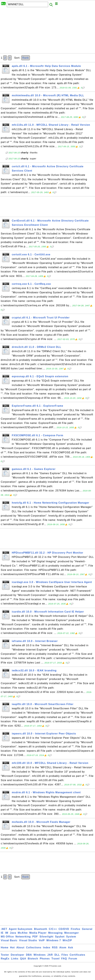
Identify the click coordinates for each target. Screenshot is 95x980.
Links (15, 959)
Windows (40, 955)
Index (47, 948)
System (71, 937)
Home (5, 948)
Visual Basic (9, 940)
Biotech (33, 959)
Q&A (23, 959)
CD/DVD (64, 929)
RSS (55, 948)
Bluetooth (41, 929)
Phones (45, 959)
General (87, 929)
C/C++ (53, 929)
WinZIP (67, 940)
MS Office (7, 937)
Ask (70, 948)
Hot (12, 948)
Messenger (72, 933)
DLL (57, 955)
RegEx (5, 959)
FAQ (64, 959)
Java (13, 933)
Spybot (60, 937)
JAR (50, 955)
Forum (73, 959)
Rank (26, 58)
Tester (5, 955)
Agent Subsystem (21, 929)
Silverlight (46, 937)
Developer (17, 955)
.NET (4, 929)
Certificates (77, 955)
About (20, 948)
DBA (29, 955)
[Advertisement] (47, 31)
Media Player (38, 933)
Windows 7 (54, 940)
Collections (34, 948)
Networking (23, 937)
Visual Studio (28, 940)
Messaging (56, 933)
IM (7, 933)
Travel (56, 959)
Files (65, 955)
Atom (63, 948)
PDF (35, 937)
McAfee (23, 933)
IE (2, 933)
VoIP (42, 940)
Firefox (75, 929)
